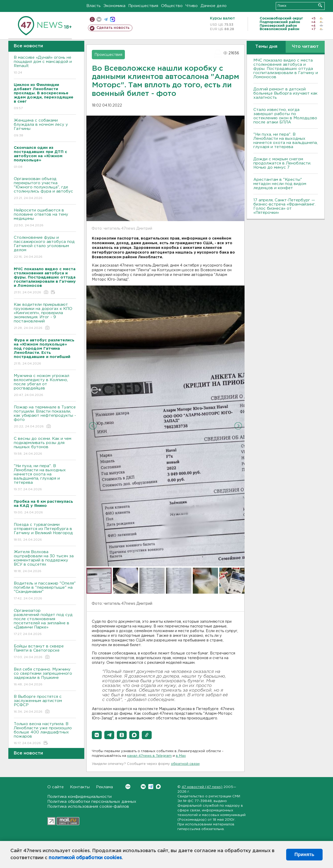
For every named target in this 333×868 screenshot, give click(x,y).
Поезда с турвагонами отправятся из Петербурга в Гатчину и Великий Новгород (45, 532)
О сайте (56, 787)
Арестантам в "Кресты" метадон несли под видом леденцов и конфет (280, 184)
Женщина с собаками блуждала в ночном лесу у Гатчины (45, 128)
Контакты (80, 787)
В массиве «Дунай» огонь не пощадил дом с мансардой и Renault (45, 65)
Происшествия (143, 6)
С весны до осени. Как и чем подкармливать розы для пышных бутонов (45, 446)
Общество (172, 6)
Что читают (305, 47)
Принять (304, 854)
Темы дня (266, 47)
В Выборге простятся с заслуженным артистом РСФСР (45, 704)
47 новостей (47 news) (202, 787)
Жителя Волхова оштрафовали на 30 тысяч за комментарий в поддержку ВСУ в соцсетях (45, 562)
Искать (320, 5)
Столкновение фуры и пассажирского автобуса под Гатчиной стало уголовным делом (45, 247)
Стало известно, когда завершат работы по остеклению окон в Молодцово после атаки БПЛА (285, 116)
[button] (97, 735)
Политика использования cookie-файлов (88, 807)
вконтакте (99, 19)
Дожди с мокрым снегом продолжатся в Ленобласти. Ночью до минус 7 (282, 163)
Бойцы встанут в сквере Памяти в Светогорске (45, 652)
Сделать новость (113, 28)
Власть (94, 6)
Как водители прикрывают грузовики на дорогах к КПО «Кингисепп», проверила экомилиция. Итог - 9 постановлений (45, 317)
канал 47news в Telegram (149, 756)
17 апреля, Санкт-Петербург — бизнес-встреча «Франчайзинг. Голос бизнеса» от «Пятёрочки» (284, 206)
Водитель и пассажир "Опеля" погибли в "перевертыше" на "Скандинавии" (45, 591)
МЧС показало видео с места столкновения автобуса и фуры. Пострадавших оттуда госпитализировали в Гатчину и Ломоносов (286, 69)
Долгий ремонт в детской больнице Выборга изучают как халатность (285, 93)
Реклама (104, 787)
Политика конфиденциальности (79, 797)
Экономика (114, 6)
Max (158, 787)
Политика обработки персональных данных (92, 802)
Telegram (151, 787)
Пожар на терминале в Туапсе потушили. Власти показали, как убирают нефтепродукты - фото (45, 417)
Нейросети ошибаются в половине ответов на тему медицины (45, 218)
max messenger (113, 19)
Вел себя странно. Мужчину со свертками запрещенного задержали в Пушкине (45, 677)
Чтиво (192, 6)
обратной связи (185, 764)
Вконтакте (128, 787)
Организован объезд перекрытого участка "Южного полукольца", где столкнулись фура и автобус (45, 189)
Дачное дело (214, 6)
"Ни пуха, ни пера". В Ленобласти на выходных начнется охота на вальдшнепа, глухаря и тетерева (45, 478)
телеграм (106, 19)
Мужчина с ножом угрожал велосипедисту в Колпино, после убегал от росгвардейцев (45, 386)
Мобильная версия (92, 19)
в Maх (181, 756)
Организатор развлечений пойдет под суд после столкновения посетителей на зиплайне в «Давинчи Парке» (45, 623)
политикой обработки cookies (85, 858)
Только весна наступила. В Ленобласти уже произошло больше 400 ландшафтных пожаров (45, 734)
